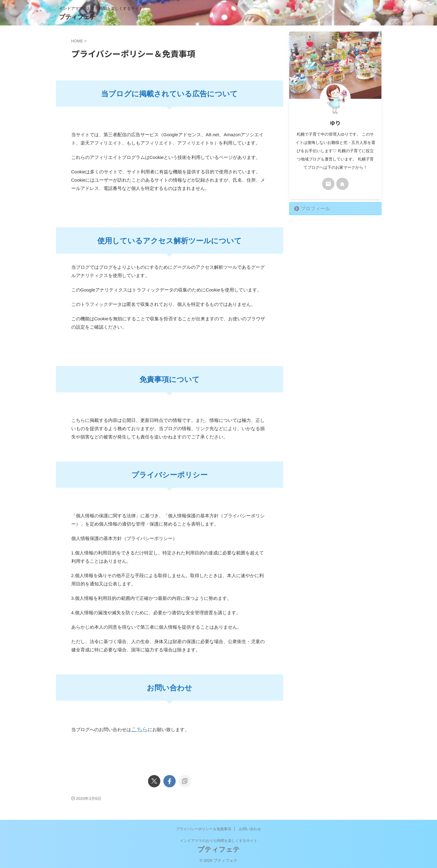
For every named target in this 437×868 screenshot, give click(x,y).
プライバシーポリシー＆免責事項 (204, 827)
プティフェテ (77, 17)
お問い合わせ (250, 827)
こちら (138, 729)
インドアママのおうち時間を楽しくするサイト (219, 839)
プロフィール (312, 208)
